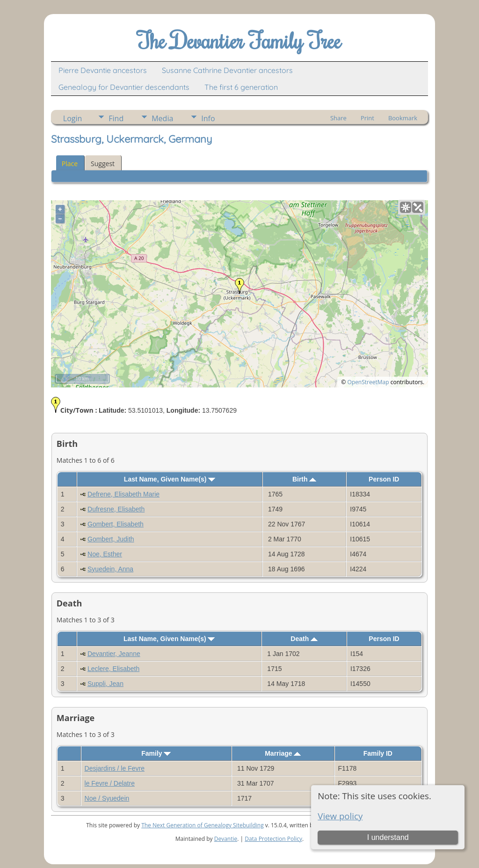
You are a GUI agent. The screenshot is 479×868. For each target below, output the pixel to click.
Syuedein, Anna (110, 569)
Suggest (103, 164)
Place (70, 164)
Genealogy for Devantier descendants (124, 87)
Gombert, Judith (111, 539)
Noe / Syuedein (107, 798)
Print (367, 118)
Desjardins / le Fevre (115, 768)
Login (73, 118)
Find (116, 118)
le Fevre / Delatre (110, 783)
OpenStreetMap (368, 382)
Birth (305, 479)
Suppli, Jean (105, 684)
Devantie (226, 839)
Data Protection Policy (273, 839)
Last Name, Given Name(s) (170, 479)
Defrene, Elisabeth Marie (123, 494)
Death (304, 639)
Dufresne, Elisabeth (116, 509)
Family (156, 753)
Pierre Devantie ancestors (103, 70)
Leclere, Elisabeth (113, 669)
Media (162, 118)
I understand (388, 837)
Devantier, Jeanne (114, 654)
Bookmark (403, 118)
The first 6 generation (241, 87)
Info (208, 118)
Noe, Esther (105, 554)
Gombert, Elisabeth (116, 524)
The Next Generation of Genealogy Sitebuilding (203, 825)
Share (338, 118)
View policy (340, 816)
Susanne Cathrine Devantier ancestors (227, 70)
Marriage (283, 753)
